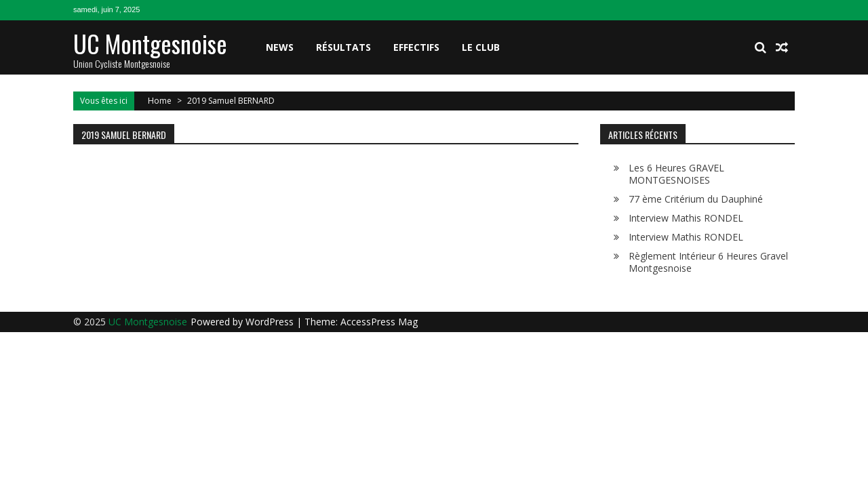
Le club (481, 47)
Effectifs (416, 47)
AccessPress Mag (379, 322)
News (280, 47)
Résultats (343, 47)
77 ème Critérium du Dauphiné (696, 199)
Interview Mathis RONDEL (686, 218)
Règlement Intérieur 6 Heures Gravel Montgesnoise (708, 262)
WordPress (271, 322)
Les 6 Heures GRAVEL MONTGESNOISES (676, 174)
